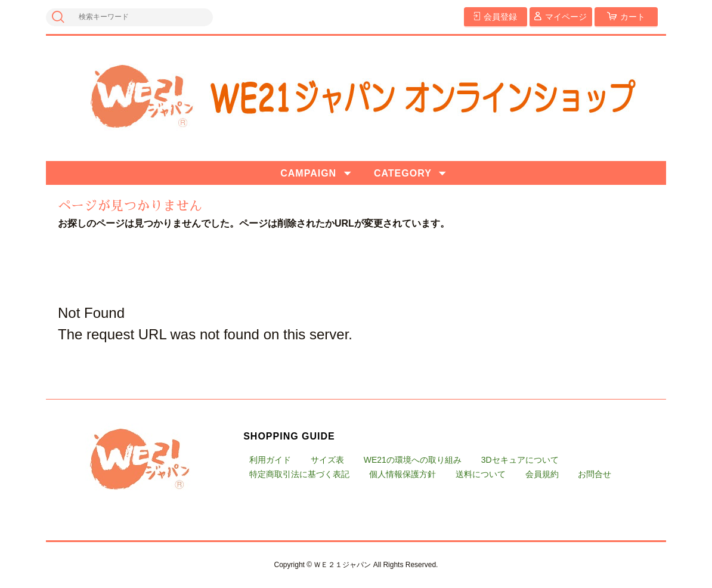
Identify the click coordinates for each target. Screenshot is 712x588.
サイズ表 (327, 460)
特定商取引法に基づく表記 (299, 474)
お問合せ (595, 474)
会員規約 (542, 474)
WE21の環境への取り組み (413, 460)
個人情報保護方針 (403, 474)
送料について (481, 474)
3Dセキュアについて (520, 460)
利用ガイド (270, 460)
